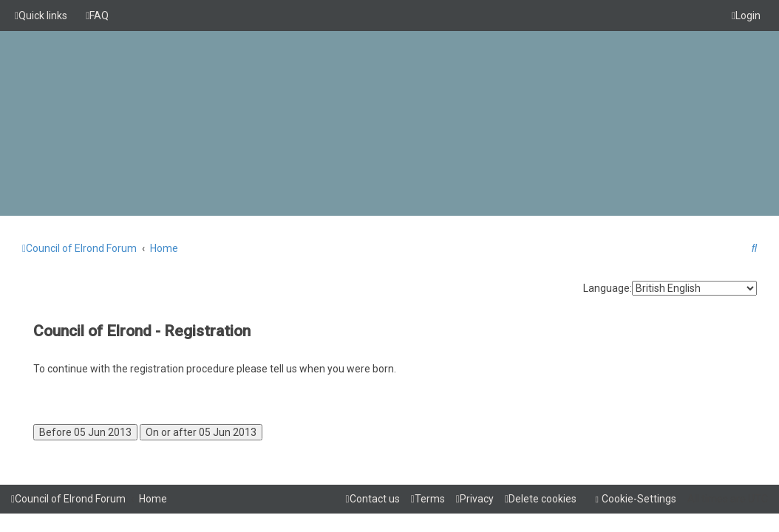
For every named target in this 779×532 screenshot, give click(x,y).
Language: (608, 288)
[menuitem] (97, 16)
